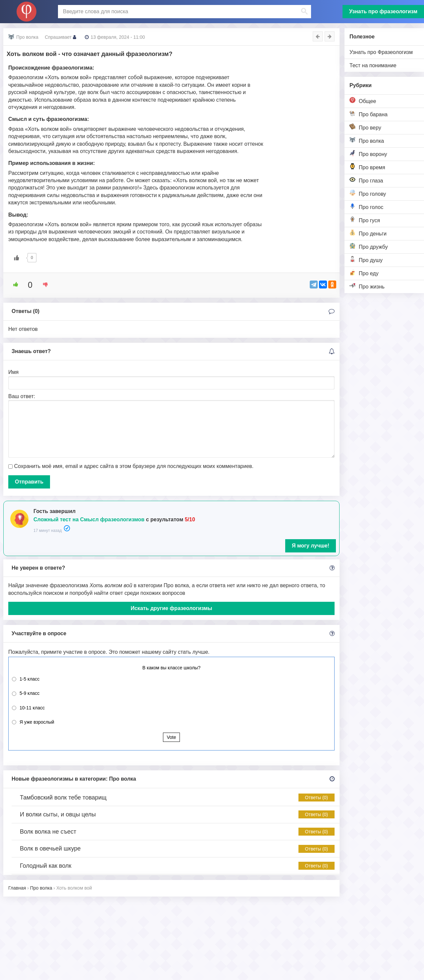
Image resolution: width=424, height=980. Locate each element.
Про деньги (368, 233)
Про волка (367, 140)
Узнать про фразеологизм (383, 11)
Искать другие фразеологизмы (171, 608)
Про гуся (365, 220)
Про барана (369, 114)
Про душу (366, 259)
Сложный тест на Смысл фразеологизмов (89, 519)
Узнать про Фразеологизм (381, 52)
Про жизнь (367, 286)
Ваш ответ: (22, 396)
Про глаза (366, 180)
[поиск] (184, 12)
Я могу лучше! (311, 546)
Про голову (368, 193)
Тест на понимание (373, 65)
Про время (367, 167)
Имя (13, 372)
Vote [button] (171, 737)
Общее (363, 101)
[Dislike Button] (43, 284)
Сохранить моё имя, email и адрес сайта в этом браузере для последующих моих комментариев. (134, 466)
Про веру (365, 127)
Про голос (366, 206)
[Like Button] (17, 258)
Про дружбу (369, 246)
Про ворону (368, 154)
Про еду (364, 273)
